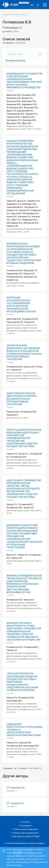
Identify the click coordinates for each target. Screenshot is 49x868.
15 (17, 43)
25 (21, 43)
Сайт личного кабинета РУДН (26, 836)
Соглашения (26, 826)
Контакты (26, 822)
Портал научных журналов (26, 829)
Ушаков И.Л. (17, 803)
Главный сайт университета (26, 833)
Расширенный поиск (15, 60)
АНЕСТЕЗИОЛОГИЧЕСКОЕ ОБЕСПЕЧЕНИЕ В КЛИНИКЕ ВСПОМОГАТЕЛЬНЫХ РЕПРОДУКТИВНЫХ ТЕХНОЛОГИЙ (22, 399)
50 (24, 43)
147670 (16, 31)
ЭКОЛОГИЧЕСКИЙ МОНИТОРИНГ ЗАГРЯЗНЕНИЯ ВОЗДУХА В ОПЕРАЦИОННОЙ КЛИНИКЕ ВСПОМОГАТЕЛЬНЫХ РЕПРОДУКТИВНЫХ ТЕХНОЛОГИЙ (24, 352)
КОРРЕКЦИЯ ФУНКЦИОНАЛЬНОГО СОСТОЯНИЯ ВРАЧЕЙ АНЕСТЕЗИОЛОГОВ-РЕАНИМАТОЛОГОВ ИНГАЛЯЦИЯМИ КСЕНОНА (21, 305)
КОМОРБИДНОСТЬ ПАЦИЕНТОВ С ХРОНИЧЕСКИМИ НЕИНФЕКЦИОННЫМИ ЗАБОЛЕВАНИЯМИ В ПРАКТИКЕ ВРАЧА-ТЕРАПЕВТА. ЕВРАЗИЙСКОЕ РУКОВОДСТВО (24, 81)
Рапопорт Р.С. (18, 788)
